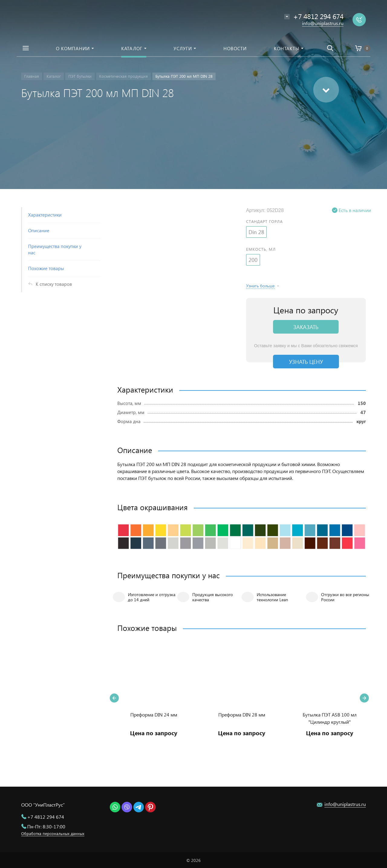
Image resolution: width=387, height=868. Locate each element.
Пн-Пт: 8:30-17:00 (46, 826)
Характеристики (45, 215)
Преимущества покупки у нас (55, 249)
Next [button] (364, 698)
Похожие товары (46, 268)
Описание (39, 230)
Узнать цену (306, 362)
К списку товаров (54, 284)
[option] (154, 698)
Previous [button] (114, 698)
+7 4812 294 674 (46, 817)
